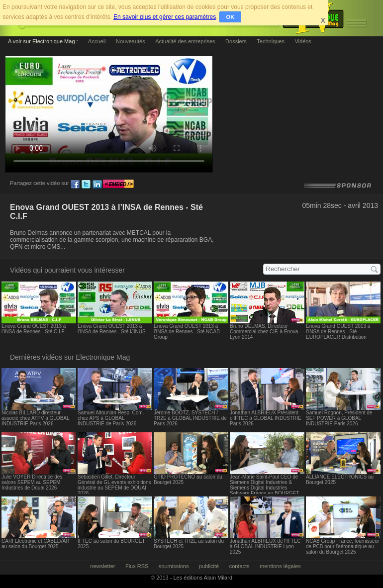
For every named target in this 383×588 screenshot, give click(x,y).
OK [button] (231, 17)
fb (75, 185)
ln (97, 185)
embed (118, 185)
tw (86, 185)
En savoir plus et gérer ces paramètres (165, 17)
